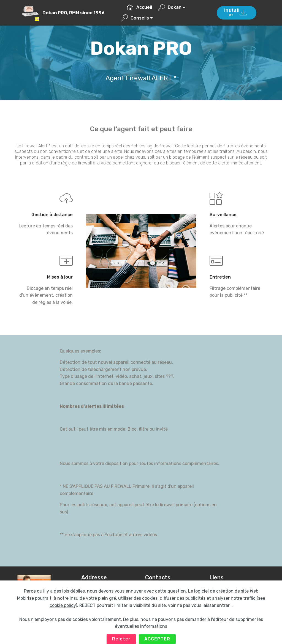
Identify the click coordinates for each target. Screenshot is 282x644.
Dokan (170, 7)
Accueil (139, 7)
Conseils (135, 18)
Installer (236, 13)
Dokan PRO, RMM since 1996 (74, 13)
